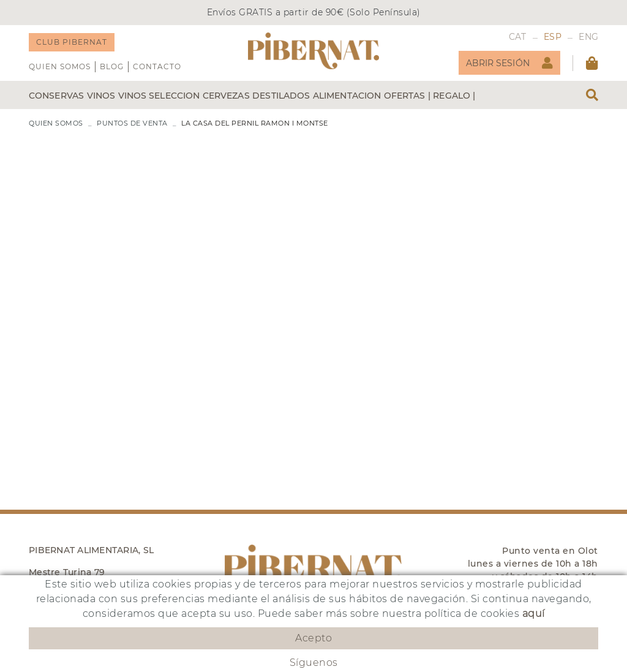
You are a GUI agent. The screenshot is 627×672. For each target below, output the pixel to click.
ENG (588, 37)
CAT (518, 37)
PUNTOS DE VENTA (132, 123)
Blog (112, 66)
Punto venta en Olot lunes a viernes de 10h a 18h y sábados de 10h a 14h (533, 564)
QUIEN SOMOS (60, 66)
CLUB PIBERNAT (72, 42)
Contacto (157, 66)
